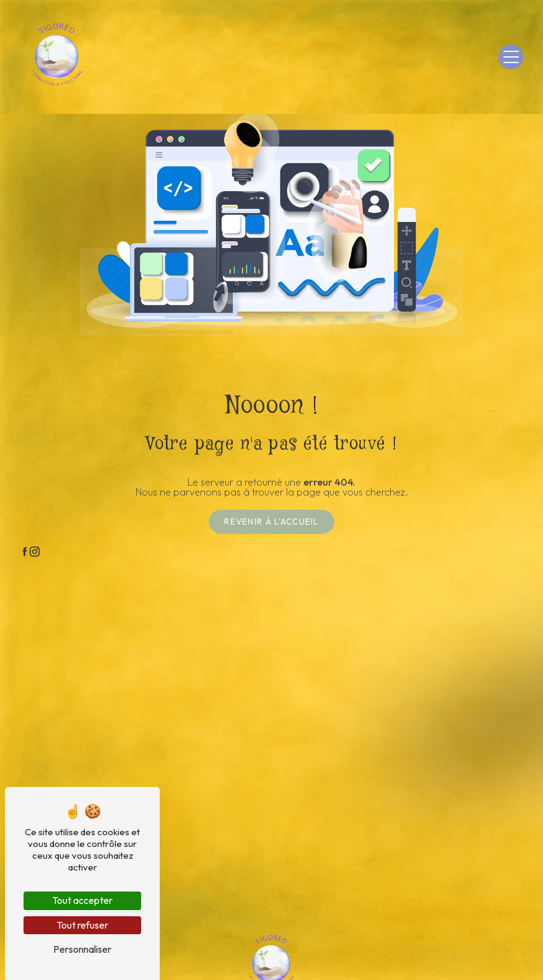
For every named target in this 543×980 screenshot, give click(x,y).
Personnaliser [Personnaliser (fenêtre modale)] (82, 949)
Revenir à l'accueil (271, 522)
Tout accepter (82, 900)
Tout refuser (82, 925)
